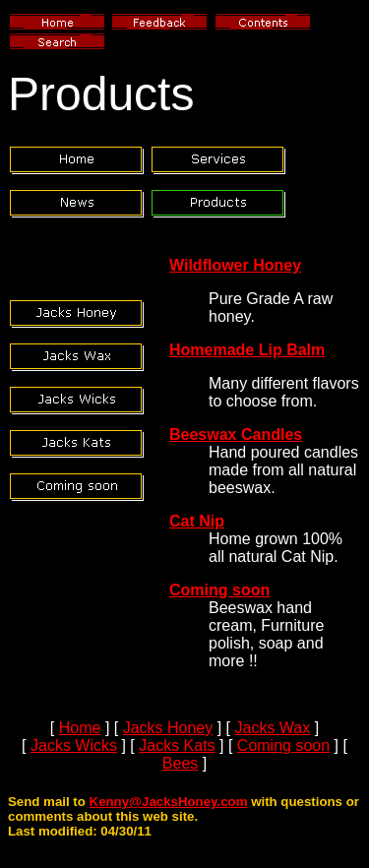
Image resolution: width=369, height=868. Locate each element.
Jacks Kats (177, 745)
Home (80, 728)
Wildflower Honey (235, 265)
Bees (180, 763)
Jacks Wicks (74, 745)
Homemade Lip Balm (247, 350)
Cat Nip (197, 521)
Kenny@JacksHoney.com (169, 802)
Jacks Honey (168, 728)
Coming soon (219, 590)
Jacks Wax (273, 728)
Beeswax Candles (236, 434)
